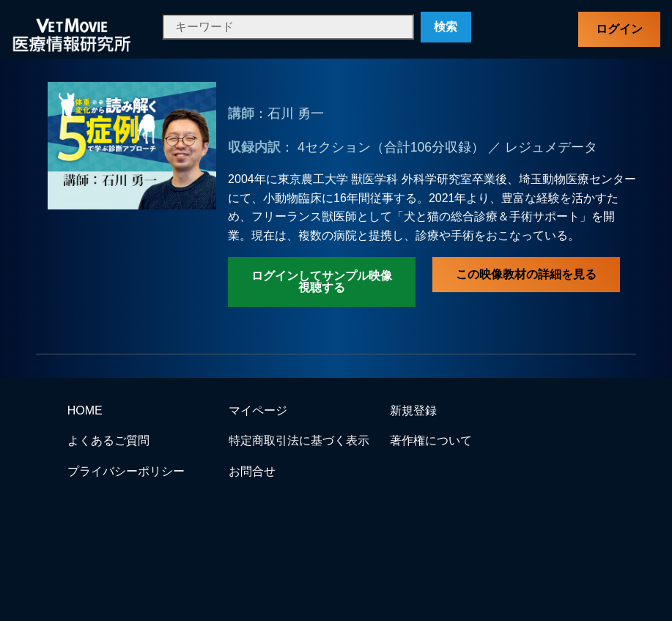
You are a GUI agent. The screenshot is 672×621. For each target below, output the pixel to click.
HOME (85, 410)
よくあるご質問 (108, 440)
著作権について (431, 440)
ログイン (619, 29)
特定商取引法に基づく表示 (299, 440)
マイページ (258, 410)
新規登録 (413, 410)
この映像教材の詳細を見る (526, 274)
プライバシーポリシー (126, 471)
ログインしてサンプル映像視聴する (322, 282)
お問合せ (252, 471)
